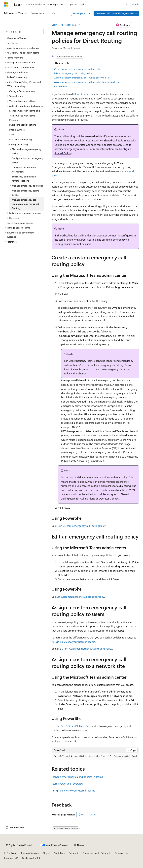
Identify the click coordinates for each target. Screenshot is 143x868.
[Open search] (127, 4)
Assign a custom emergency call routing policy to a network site (87, 82)
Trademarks (10, 858)
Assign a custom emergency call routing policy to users (82, 78)
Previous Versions (30, 853)
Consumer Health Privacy (95, 853)
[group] (95, 756)
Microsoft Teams (69, 25)
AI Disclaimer (11, 853)
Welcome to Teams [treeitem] (16, 38)
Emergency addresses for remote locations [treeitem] (25, 179)
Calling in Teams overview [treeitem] (22, 91)
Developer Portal (82, 13)
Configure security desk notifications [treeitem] (24, 170)
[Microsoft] (6, 4)
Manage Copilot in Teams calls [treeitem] (25, 111)
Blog (45, 853)
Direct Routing (82, 94)
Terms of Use (121, 853)
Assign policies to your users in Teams (73, 642)
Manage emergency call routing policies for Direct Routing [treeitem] (25, 204)
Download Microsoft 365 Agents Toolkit (116, 13)
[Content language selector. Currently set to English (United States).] (19, 845)
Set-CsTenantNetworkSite (75, 726)
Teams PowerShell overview (67, 783)
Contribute (59, 853)
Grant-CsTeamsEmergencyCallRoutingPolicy (87, 648)
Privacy (72, 853)
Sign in (136, 4)
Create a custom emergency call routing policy (78, 69)
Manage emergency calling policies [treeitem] (26, 193)
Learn (54, 25)
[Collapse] (39, 25)
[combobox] (24, 32)
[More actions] (136, 25)
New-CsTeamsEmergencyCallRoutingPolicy (81, 526)
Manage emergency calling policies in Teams (77, 777)
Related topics (61, 86)
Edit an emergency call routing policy (73, 73)
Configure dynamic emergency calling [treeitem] (28, 160)
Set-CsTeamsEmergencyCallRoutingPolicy (80, 597)
